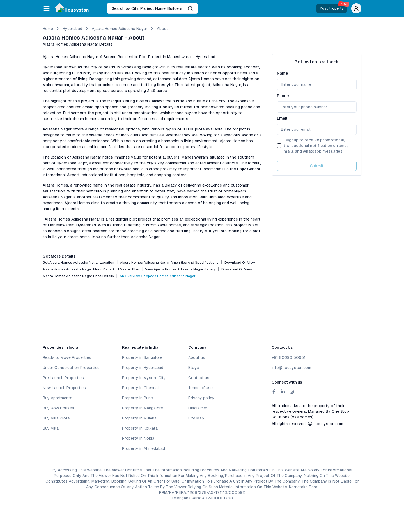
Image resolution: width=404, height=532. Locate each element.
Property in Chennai (140, 388)
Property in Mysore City (144, 378)
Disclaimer (198, 408)
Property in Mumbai (140, 418)
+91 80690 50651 (289, 357)
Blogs (194, 368)
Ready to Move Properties (67, 357)
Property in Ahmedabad (144, 448)
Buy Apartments (58, 398)
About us (197, 357)
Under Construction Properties (71, 368)
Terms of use (200, 388)
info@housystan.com (291, 368)
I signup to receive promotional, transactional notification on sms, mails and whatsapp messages (316, 146)
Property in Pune (137, 398)
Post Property (333, 7)
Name (283, 73)
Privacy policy (201, 398)
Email (282, 118)
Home (48, 29)
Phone (283, 96)
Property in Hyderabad (143, 368)
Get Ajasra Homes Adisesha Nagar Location (78, 263)
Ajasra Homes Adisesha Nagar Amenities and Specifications (169, 263)
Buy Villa (51, 428)
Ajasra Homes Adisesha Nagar (120, 29)
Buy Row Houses (58, 408)
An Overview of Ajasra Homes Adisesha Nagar (158, 276)
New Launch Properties (64, 388)
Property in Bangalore (142, 357)
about (162, 29)
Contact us (199, 378)
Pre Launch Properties (63, 378)
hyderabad (72, 29)
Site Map (196, 418)
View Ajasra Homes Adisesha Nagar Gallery (180, 269)
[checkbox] (279, 146)
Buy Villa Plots (56, 418)
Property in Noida (138, 438)
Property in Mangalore (143, 408)
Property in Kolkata (140, 428)
